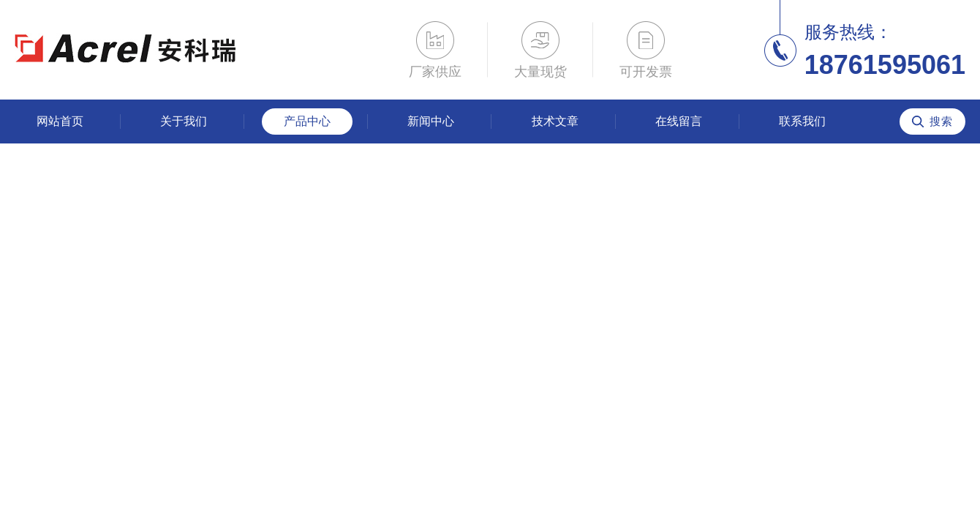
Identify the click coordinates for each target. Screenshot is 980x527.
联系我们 (802, 121)
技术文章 (555, 121)
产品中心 (307, 121)
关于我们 (184, 121)
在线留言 (679, 121)
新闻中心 (431, 121)
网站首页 (60, 121)
